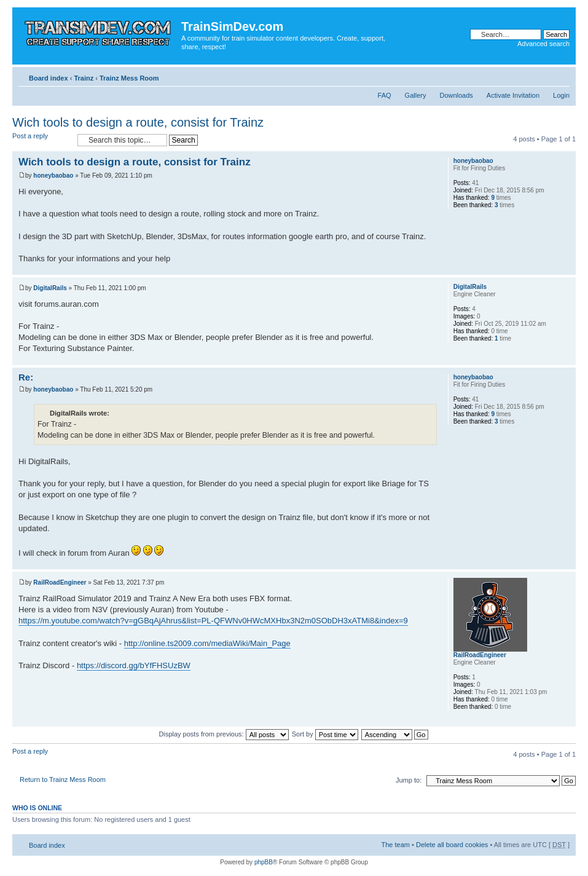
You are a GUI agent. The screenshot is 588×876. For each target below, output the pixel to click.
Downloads (456, 95)
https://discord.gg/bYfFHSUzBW (134, 665)
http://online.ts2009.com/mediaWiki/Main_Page (207, 643)
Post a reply (42, 140)
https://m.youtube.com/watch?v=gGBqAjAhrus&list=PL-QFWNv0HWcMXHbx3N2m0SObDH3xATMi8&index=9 (213, 621)
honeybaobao (53, 176)
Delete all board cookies (452, 845)
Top (566, 268)
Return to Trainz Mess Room (63, 779)
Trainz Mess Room (129, 78)
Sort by (325, 734)
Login (561, 95)
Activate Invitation (513, 95)
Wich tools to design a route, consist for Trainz (138, 122)
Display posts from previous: (224, 734)
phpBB (264, 862)
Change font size (561, 76)
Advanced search (543, 44)
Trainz (84, 78)
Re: (26, 377)
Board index (49, 78)
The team (396, 845)
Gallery (416, 95)
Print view (542, 76)
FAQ (385, 95)
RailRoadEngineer (60, 582)
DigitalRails (50, 288)
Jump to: (409, 780)
